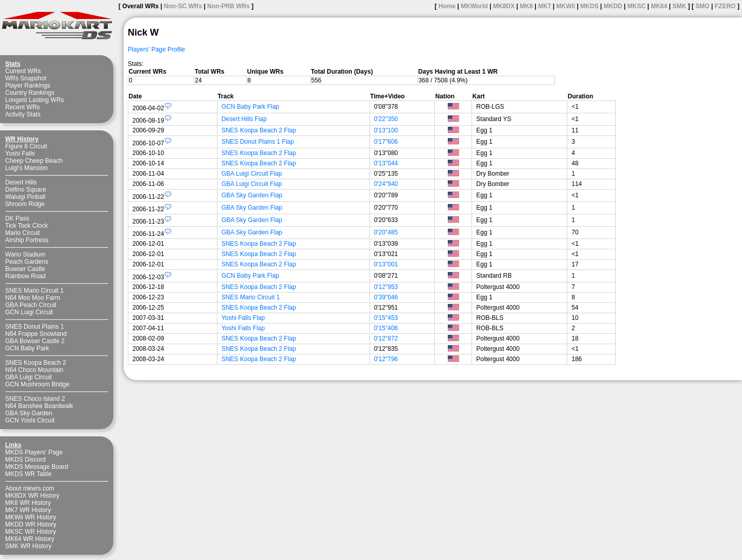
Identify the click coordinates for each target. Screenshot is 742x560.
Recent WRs (22, 107)
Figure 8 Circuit (26, 146)
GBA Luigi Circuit (29, 377)
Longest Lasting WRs (35, 100)
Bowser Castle (25, 269)
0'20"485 (386, 232)
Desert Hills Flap (244, 119)
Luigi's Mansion (26, 168)
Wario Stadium (25, 254)
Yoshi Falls (20, 154)
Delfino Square (26, 190)
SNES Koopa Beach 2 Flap (259, 130)
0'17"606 (386, 142)
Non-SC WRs (183, 6)
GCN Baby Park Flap (250, 107)
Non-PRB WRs (229, 6)
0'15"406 (386, 328)
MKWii (566, 6)
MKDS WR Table (28, 474)
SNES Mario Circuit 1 (34, 291)
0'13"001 (386, 264)
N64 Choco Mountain (34, 370)
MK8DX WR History (32, 496)
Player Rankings (28, 86)
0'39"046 (386, 297)
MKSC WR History (31, 532)
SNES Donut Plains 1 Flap (258, 142)
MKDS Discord (26, 460)
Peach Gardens (27, 262)
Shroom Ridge (25, 204)
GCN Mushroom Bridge (37, 384)
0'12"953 (386, 287)
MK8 (526, 6)
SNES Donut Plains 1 (35, 327)
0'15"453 (386, 318)
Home (447, 6)
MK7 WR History (28, 510)
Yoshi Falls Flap (243, 318)
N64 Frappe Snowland (36, 334)
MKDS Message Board (37, 467)
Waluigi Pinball (25, 197)
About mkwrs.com (30, 488)
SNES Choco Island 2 (35, 399)
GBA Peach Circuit (31, 305)
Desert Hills (21, 182)
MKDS (589, 6)
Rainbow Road (26, 276)
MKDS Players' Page (34, 452)
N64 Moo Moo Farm (33, 298)
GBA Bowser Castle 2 (35, 341)
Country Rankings (30, 93)
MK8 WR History (28, 503)
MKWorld (474, 6)
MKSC (637, 6)
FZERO (725, 6)
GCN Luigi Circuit (29, 312)
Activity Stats (23, 114)
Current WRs (23, 71)
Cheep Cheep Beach (34, 161)
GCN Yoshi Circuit (30, 420)
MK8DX (504, 6)
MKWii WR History (31, 517)
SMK (679, 6)
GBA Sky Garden (29, 413)
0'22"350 (386, 119)
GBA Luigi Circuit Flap (252, 174)
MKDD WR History (31, 524)
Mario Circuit (22, 233)
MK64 (659, 6)
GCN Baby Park (27, 348)
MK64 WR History (30, 539)
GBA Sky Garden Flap (252, 195)
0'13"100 (386, 130)
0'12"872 (386, 338)
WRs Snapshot (26, 78)
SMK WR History (28, 546)
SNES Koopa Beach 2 (36, 363)
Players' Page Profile (156, 49)
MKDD (613, 6)
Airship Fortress (27, 240)
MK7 (544, 6)
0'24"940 (386, 184)
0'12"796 (386, 359)
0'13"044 (386, 163)
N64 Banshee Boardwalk (39, 406)
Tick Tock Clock (27, 226)
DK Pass (17, 218)
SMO (703, 6)
